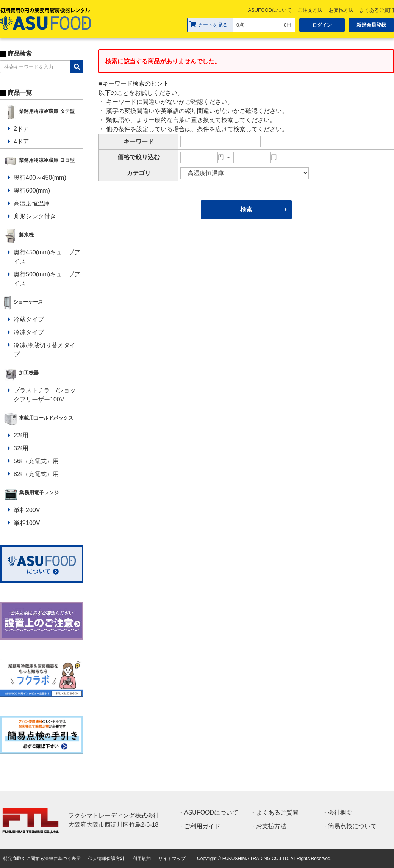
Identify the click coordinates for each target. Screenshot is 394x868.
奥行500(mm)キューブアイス (47, 279)
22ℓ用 (21, 435)
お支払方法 (341, 10)
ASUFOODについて (270, 10)
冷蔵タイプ (29, 319)
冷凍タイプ (29, 332)
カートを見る (209, 24)
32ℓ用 (21, 448)
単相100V (27, 523)
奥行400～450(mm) (40, 178)
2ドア (21, 129)
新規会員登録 (371, 25)
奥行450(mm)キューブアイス (47, 257)
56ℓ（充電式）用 (36, 461)
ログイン (322, 25)
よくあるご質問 (277, 812)
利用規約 (142, 859)
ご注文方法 (310, 10)
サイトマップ (172, 859)
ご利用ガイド (202, 826)
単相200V (27, 510)
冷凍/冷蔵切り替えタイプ (45, 350)
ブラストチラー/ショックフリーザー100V (45, 395)
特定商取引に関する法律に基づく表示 (42, 859)
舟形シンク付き (35, 216)
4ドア (21, 142)
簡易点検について (352, 826)
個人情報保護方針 (106, 859)
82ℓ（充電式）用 (36, 474)
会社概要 (340, 812)
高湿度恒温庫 (32, 203)
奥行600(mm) (32, 190)
